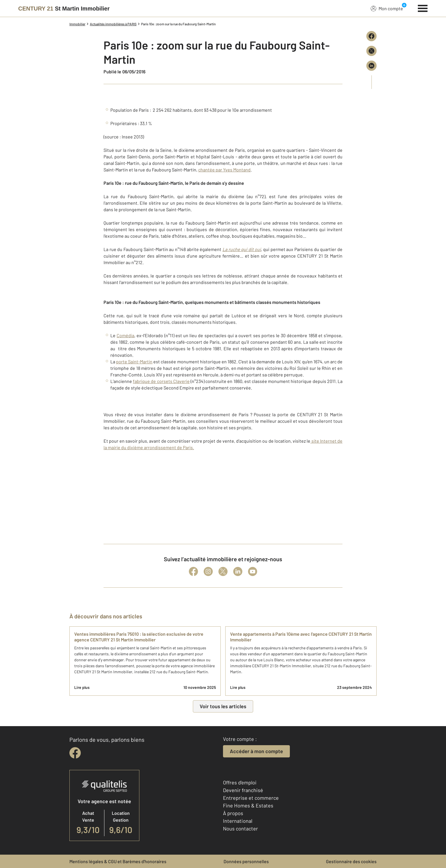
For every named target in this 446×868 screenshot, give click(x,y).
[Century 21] (64, 9)
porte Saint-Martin (134, 362)
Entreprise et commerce (251, 798)
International (238, 821)
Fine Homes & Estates (248, 805)
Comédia (125, 335)
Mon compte (387, 8)
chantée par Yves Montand (224, 170)
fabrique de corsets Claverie (161, 381)
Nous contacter (240, 828)
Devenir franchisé (243, 790)
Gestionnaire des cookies (351, 861)
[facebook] (75, 753)
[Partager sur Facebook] (371, 36)
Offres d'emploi (240, 782)
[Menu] (423, 8)
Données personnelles (246, 861)
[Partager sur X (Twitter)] (371, 51)
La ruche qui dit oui (242, 249)
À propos (233, 813)
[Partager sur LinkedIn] (371, 66)
